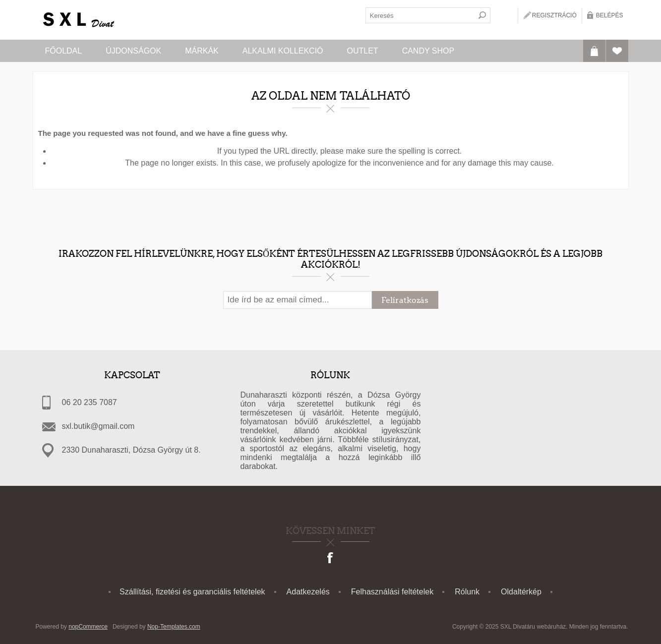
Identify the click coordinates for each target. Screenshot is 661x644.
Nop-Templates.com (174, 627)
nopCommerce (88, 627)
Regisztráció (554, 15)
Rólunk (467, 592)
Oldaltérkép (521, 592)
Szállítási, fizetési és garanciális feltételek (192, 592)
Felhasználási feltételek (392, 592)
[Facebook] (331, 559)
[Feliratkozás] (298, 300)
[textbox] (420, 15)
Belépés (610, 15)
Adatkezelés (308, 592)
